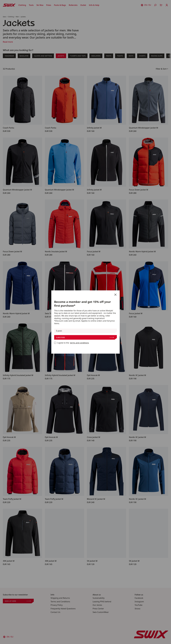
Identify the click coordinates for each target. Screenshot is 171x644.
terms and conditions (79, 343)
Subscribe (85, 337)
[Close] (115, 295)
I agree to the (72, 343)
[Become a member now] (55, 343)
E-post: (59, 331)
